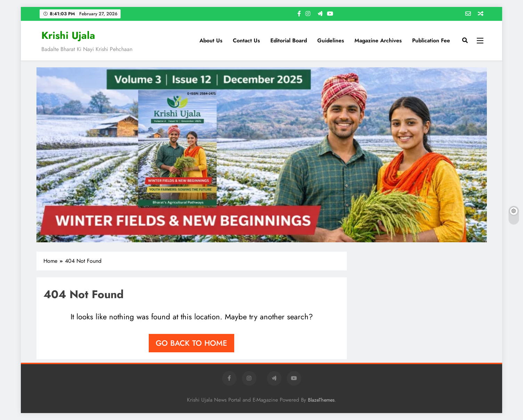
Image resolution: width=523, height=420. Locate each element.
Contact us (246, 40)
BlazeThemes (321, 400)
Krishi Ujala (68, 35)
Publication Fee (431, 40)
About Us (211, 40)
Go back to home (191, 343)
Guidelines (331, 40)
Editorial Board (289, 40)
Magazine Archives (378, 40)
